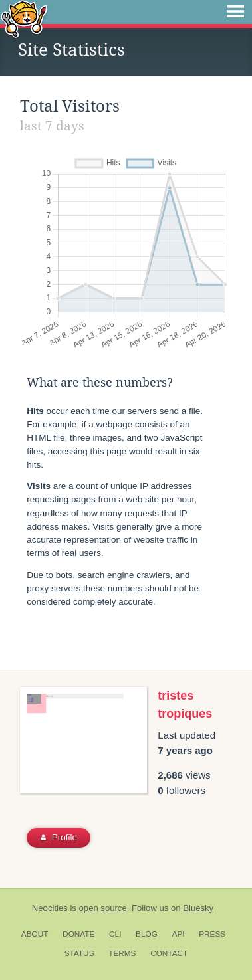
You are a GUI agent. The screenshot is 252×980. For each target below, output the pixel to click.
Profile (59, 837)
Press (212, 934)
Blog (147, 934)
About (35, 934)
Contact (169, 953)
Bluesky (198, 908)
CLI (115, 934)
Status (79, 953)
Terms (122, 953)
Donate (78, 934)
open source (103, 908)
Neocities (50, 908)
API (179, 934)
